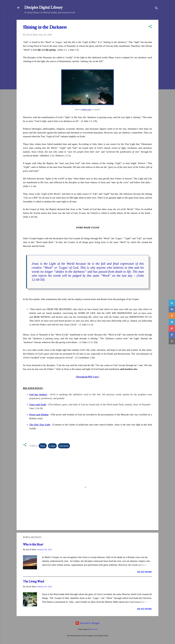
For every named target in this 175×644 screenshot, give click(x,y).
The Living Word (33, 582)
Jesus (43, 446)
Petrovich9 (94, 629)
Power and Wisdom (39, 415)
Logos (52, 446)
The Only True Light (40, 425)
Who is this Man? (33, 545)
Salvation (64, 446)
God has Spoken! (38, 394)
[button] (150, 27)
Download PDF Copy (87, 377)
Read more (145, 572)
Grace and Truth (38, 404)
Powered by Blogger (87, 623)
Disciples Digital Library (43, 8)
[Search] (157, 9)
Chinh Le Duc (86, 110)
